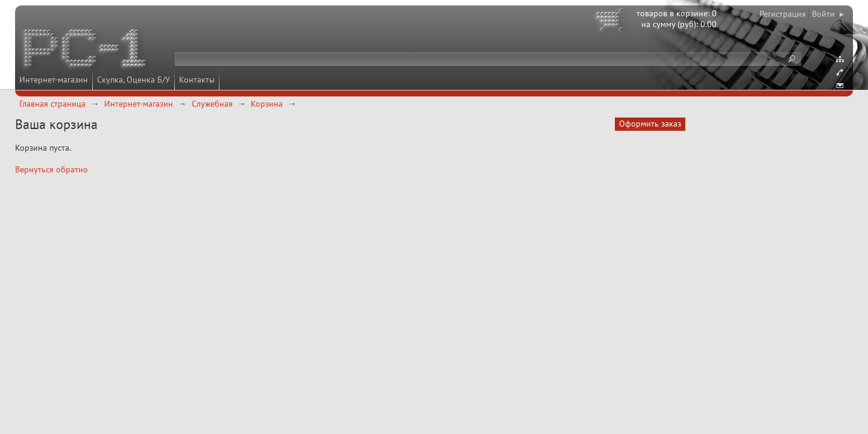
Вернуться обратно (52, 169)
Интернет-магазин (54, 80)
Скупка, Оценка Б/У (134, 80)
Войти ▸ (828, 14)
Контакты (197, 80)
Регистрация (783, 14)
